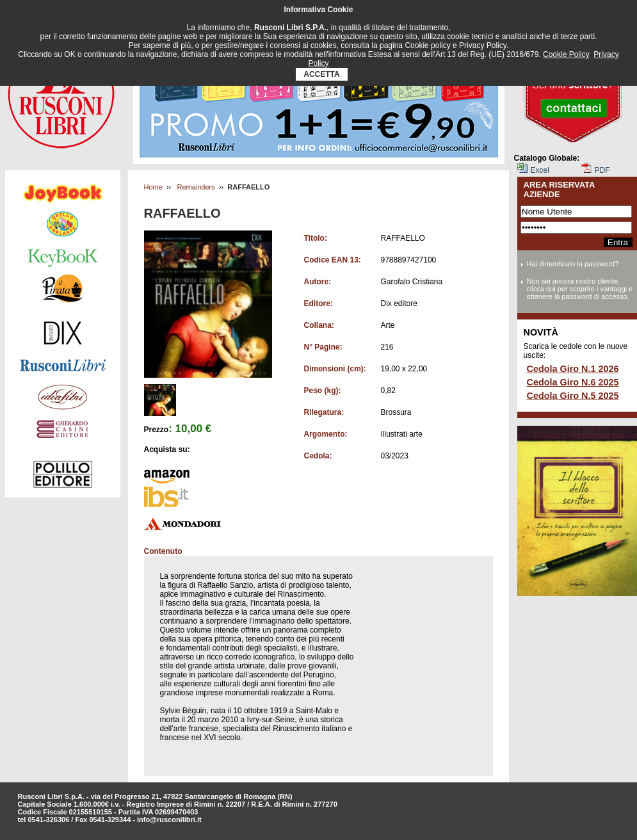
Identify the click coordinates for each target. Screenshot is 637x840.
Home (153, 187)
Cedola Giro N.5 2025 (573, 396)
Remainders (196, 187)
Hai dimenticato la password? (573, 264)
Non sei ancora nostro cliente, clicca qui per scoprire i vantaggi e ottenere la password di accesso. (580, 289)
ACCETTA (322, 74)
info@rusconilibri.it (169, 820)
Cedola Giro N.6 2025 (573, 382)
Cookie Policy (566, 54)
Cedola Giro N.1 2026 (573, 369)
